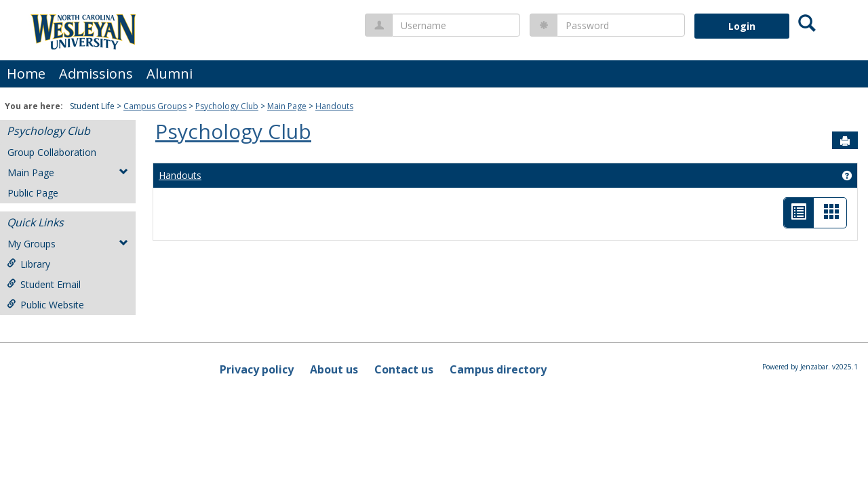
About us (334, 369)
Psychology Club (227, 106)
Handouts (334, 106)
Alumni (170, 74)
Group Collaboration (52, 152)
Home (26, 74)
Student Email (44, 284)
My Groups (68, 244)
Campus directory (498, 369)
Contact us (404, 369)
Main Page (287, 106)
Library (28, 264)
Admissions (96, 74)
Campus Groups (155, 106)
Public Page (33, 193)
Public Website (45, 305)
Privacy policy (257, 369)
